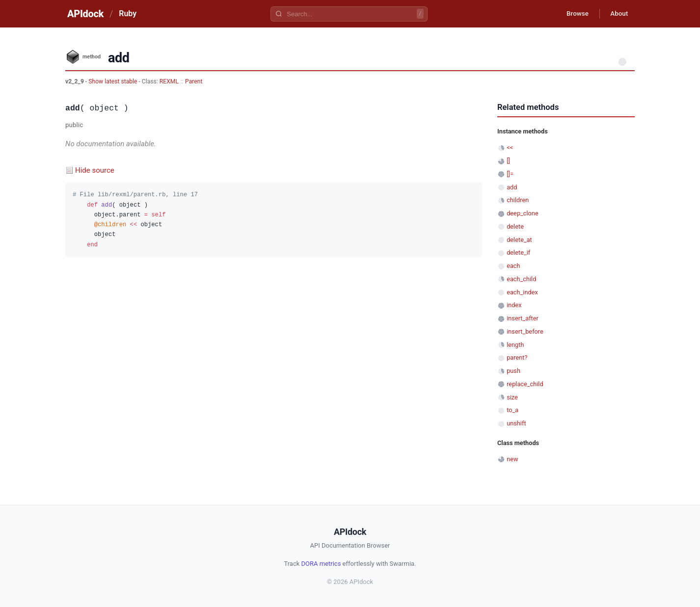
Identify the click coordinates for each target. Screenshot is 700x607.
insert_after (523, 318)
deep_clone (522, 213)
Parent (194, 81)
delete (515, 226)
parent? (517, 357)
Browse (573, 14)
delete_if (518, 252)
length (515, 345)
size (512, 397)
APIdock (85, 14)
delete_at (519, 240)
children (518, 200)
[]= (510, 174)
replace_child (525, 384)
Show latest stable (113, 81)
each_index (522, 292)
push (513, 371)
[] (508, 161)
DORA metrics (321, 564)
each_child (521, 279)
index (514, 305)
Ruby (128, 13)
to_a (512, 410)
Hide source (95, 170)
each (513, 266)
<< (510, 147)
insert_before (525, 331)
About (618, 14)
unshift (516, 423)
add (512, 187)
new (512, 459)
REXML (169, 81)
